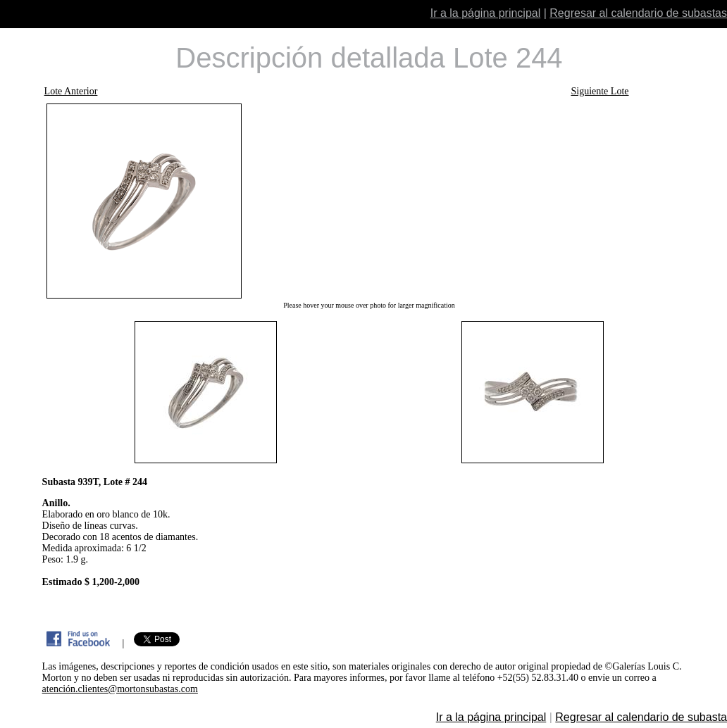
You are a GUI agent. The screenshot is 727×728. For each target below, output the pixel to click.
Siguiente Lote (599, 91)
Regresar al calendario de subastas (638, 13)
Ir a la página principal (486, 13)
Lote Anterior (71, 91)
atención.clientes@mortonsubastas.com (120, 689)
